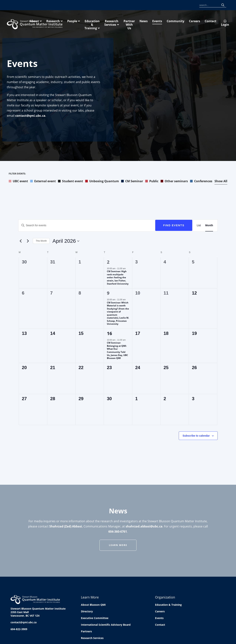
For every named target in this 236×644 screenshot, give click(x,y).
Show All (221, 182)
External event (43, 182)
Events (141, 5)
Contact (180, 5)
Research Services (185, 24)
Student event (70, 182)
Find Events (174, 226)
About (83, 24)
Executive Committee (95, 619)
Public (152, 182)
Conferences (201, 182)
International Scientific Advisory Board (106, 625)
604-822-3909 (19, 630)
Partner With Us (217, 24)
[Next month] (28, 242)
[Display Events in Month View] (209, 226)
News (131, 5)
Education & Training (149, 24)
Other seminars (174, 182)
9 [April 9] (108, 294)
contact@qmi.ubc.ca (30, 116)
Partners (86, 632)
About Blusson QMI (93, 605)
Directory (87, 612)
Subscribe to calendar (196, 436)
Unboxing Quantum (102, 182)
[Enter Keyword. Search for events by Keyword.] (87, 226)
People (121, 24)
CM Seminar (132, 182)
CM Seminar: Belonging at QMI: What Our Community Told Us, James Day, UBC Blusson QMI (117, 351)
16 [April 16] (109, 334)
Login (192, 5)
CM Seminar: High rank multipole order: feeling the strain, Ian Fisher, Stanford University (118, 278)
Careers (168, 5)
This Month (41, 242)
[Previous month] (21, 242)
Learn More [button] (118, 546)
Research (102, 24)
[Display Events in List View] (199, 226)
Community (154, 5)
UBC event (18, 182)
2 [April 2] (108, 263)
